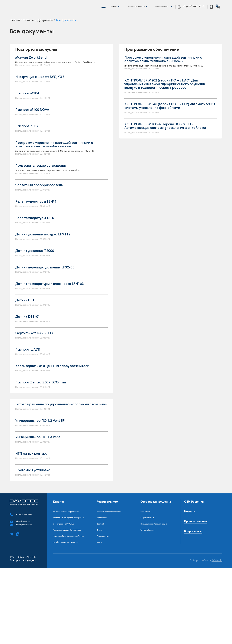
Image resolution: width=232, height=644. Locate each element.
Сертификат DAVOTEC (34, 383)
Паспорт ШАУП (28, 401)
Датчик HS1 (25, 346)
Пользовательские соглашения (41, 192)
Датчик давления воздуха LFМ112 (43, 273)
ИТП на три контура (31, 516)
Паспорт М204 (27, 107)
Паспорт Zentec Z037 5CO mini (41, 438)
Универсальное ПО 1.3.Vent (38, 498)
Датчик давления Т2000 (35, 292)
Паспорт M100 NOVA (32, 125)
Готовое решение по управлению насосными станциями (61, 461)
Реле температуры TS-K (35, 255)
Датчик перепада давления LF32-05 (45, 310)
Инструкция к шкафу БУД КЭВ (40, 88)
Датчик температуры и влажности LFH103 (50, 328)
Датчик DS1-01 (28, 365)
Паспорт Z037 (27, 143)
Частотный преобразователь (39, 219)
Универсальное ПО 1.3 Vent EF (40, 480)
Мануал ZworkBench (32, 62)
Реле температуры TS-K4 (36, 237)
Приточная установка (33, 534)
